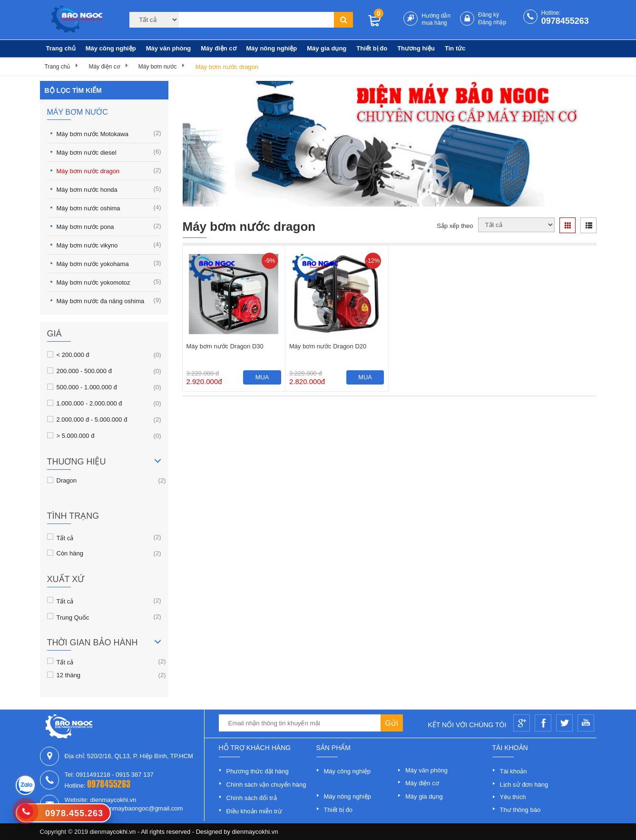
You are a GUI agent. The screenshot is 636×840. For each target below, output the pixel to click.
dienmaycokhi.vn (255, 832)
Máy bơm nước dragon (227, 67)
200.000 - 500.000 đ (84, 371)
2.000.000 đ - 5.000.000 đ (92, 419)
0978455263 (565, 21)
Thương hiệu (416, 48)
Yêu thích (513, 797)
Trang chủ (61, 48)
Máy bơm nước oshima (109, 208)
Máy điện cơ (218, 48)
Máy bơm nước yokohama (109, 263)
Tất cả (65, 537)
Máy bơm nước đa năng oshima (109, 301)
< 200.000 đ (73, 355)
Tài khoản (514, 771)
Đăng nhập (492, 22)
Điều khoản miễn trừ (254, 811)
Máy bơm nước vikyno (109, 245)
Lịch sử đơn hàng (524, 785)
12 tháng (69, 675)
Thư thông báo (520, 810)
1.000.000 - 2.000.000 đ (89, 403)
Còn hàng (70, 553)
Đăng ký (489, 15)
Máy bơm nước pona (109, 226)
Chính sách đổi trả (252, 798)
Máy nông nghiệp (272, 48)
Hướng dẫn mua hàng (436, 19)
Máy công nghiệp (111, 48)
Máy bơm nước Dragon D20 (328, 346)
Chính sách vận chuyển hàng (266, 785)
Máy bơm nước (158, 67)
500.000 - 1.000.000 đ (87, 387)
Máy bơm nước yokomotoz (109, 282)
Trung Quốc (73, 617)
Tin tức (455, 48)
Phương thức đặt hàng (258, 771)
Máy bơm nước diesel (109, 152)
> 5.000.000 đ (76, 435)
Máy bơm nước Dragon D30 (225, 346)
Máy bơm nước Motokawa (109, 133)
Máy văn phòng (169, 48)
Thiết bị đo (372, 48)
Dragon (67, 480)
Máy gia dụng (327, 48)
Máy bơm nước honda (109, 189)
